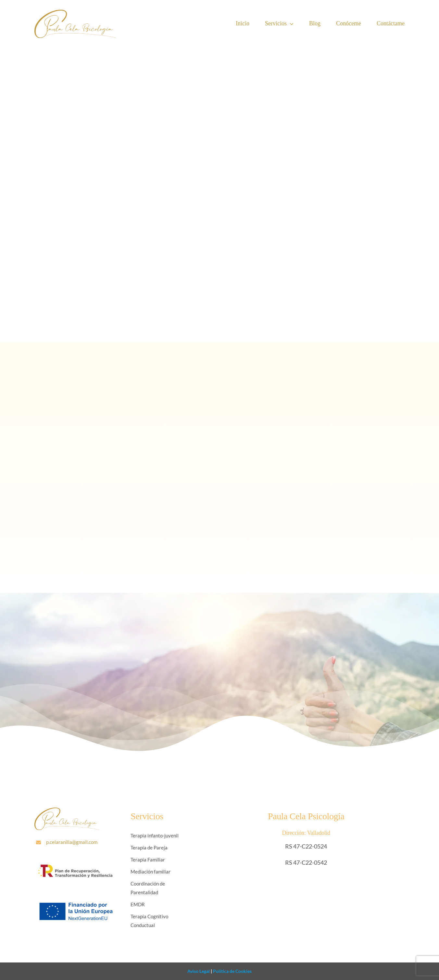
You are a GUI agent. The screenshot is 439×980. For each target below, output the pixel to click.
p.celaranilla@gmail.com (72, 842)
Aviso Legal (199, 971)
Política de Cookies (232, 971)
